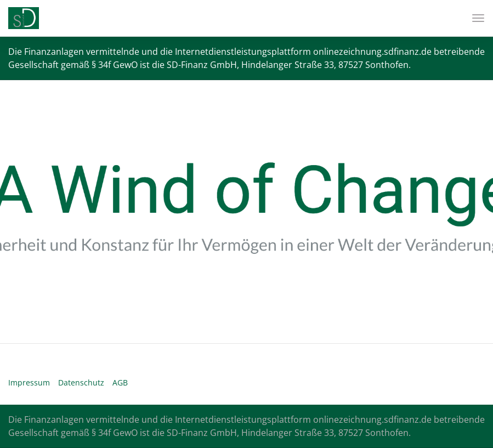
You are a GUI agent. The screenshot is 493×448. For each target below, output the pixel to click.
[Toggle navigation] (474, 18)
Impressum (29, 382)
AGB (120, 382)
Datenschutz (81, 382)
